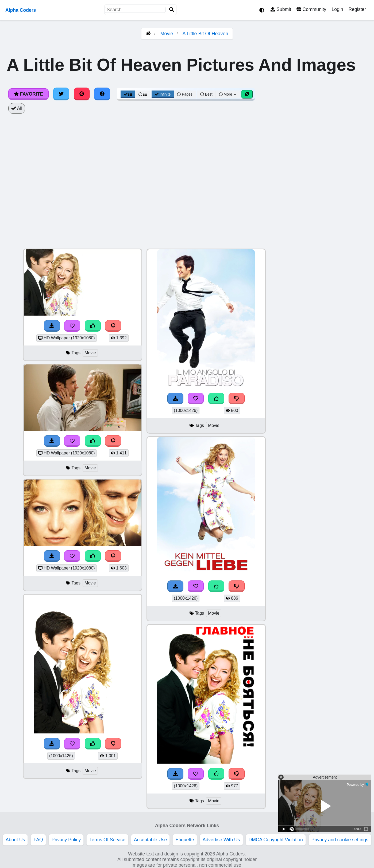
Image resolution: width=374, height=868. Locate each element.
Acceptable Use (150, 840)
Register (357, 9)
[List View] (143, 94)
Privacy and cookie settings (340, 840)
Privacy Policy (66, 840)
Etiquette (185, 840)
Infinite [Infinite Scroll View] (163, 94)
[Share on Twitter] (61, 94)
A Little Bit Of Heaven (205, 34)
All (17, 108)
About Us (15, 840)
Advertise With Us (221, 840)
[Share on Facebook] (102, 94)
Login (337, 9)
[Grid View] (128, 94)
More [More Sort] (228, 94)
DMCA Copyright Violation (276, 840)
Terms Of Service (107, 840)
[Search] (172, 10)
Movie (167, 34)
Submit (281, 9)
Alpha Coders (21, 10)
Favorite (28, 94)
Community (311, 9)
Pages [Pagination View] (185, 94)
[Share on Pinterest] (82, 94)
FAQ (38, 840)
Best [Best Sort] (206, 94)
